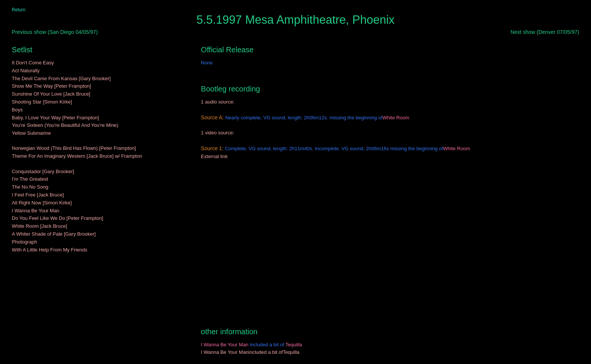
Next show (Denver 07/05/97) (545, 32)
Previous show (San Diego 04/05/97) (55, 32)
